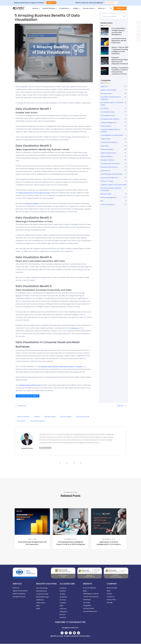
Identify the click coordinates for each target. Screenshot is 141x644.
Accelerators (64, 8)
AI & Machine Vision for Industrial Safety (112, 104)
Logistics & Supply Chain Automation (113, 185)
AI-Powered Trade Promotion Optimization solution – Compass (61, 366)
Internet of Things (107, 181)
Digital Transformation (108, 153)
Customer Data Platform (109, 142)
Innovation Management (109, 178)
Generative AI (105, 171)
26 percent (75, 328)
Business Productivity (83, 417)
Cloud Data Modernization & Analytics (110, 131)
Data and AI (105, 146)
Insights (76, 8)
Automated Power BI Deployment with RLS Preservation (32, 543)
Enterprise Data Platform (109, 167)
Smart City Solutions (108, 205)
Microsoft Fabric (106, 194)
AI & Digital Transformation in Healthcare (111, 98)
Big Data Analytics (50, 417)
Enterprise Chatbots (108, 160)
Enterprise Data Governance (110, 164)
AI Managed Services (108, 115)
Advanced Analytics (23, 417)
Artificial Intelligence (108, 123)
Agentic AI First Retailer (108, 90)
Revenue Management (109, 197)
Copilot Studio (106, 139)
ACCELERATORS (67, 584)
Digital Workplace (107, 156)
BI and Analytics (106, 126)
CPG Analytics (21, 421)
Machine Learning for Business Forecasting (111, 189)
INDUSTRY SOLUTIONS (46, 584)
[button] (51, 3)
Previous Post (22, 406)
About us (101, 8)
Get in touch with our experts (28, 396)
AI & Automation (106, 94)
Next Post (120, 406)
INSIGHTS (88, 584)
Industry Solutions (49, 8)
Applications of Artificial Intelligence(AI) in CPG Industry (109, 543)
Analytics (37, 417)
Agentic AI (104, 86)
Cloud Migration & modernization (112, 135)
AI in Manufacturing (107, 112)
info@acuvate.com (70, 628)
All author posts (45, 447)
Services (35, 8)
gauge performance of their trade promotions (35, 193)
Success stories (88, 8)
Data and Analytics (107, 149)
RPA (102, 201)
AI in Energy (105, 108)
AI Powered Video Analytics (110, 119)
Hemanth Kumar (27, 448)
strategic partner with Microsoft (30, 385)
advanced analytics (32, 203)
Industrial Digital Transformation (112, 174)
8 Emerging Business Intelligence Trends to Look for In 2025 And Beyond (71, 543)
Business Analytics (66, 417)
